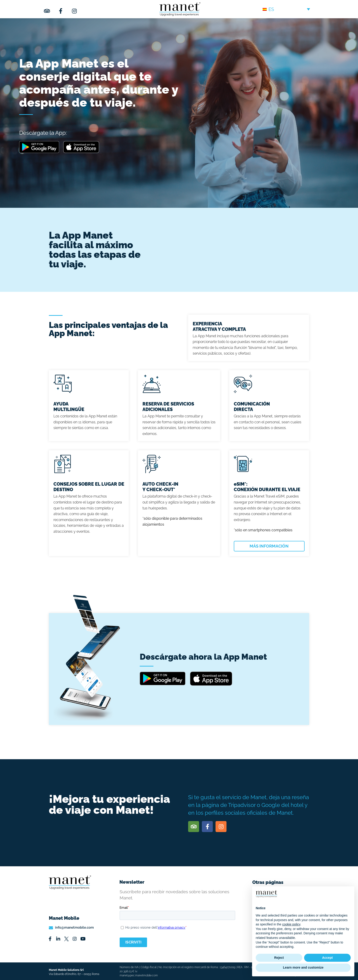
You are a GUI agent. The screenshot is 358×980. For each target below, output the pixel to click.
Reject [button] (279, 958)
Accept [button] (328, 958)
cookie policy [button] (291, 924)
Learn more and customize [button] (303, 967)
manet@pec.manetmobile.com (139, 975)
